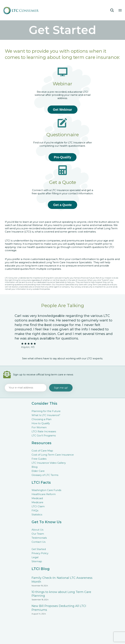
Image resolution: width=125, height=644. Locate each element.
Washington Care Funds (46, 490)
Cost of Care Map (42, 451)
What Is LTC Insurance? (46, 415)
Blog (35, 467)
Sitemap (37, 561)
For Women (39, 427)
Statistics (37, 515)
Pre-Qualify (63, 157)
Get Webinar (62, 110)
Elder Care (38, 471)
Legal (35, 557)
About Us (37, 530)
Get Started (39, 549)
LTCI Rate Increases (44, 431)
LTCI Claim (38, 506)
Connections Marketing (92, 638)
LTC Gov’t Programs (44, 435)
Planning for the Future (46, 411)
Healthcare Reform (44, 494)
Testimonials (39, 538)
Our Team (38, 534)
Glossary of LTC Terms (45, 475)
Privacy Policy (40, 553)
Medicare (37, 502)
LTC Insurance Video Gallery (49, 463)
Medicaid (37, 498)
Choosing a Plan (42, 419)
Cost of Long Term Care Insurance (53, 455)
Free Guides (39, 459)
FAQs (35, 510)
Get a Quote (62, 205)
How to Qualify (41, 423)
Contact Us (38, 542)
